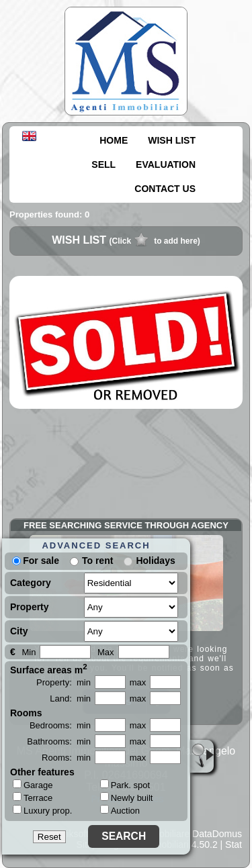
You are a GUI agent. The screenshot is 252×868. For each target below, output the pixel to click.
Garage (33, 785)
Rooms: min (66, 758)
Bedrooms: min (60, 725)
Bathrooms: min (59, 741)
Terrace (33, 798)
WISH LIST (172, 140)
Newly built (127, 798)
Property (30, 607)
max (138, 682)
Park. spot (125, 785)
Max (106, 652)
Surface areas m (49, 669)
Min (29, 652)
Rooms (26, 713)
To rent (97, 561)
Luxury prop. (42, 810)
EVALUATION (166, 164)
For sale (36, 561)
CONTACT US (165, 189)
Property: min (64, 682)
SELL (103, 164)
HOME (114, 140)
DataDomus (217, 834)
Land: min (70, 698)
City (19, 631)
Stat (234, 845)
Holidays (155, 561)
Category (31, 583)
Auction (120, 811)
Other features (42, 772)
